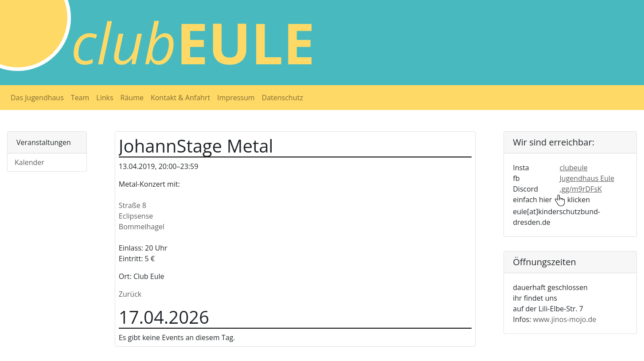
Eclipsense (136, 216)
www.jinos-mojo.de (565, 319)
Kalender (29, 162)
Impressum (236, 98)
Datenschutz (283, 98)
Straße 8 (133, 205)
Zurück (130, 294)
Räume (132, 98)
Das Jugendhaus (37, 98)
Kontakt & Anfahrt (180, 98)
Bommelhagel (142, 227)
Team (80, 98)
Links (105, 98)
